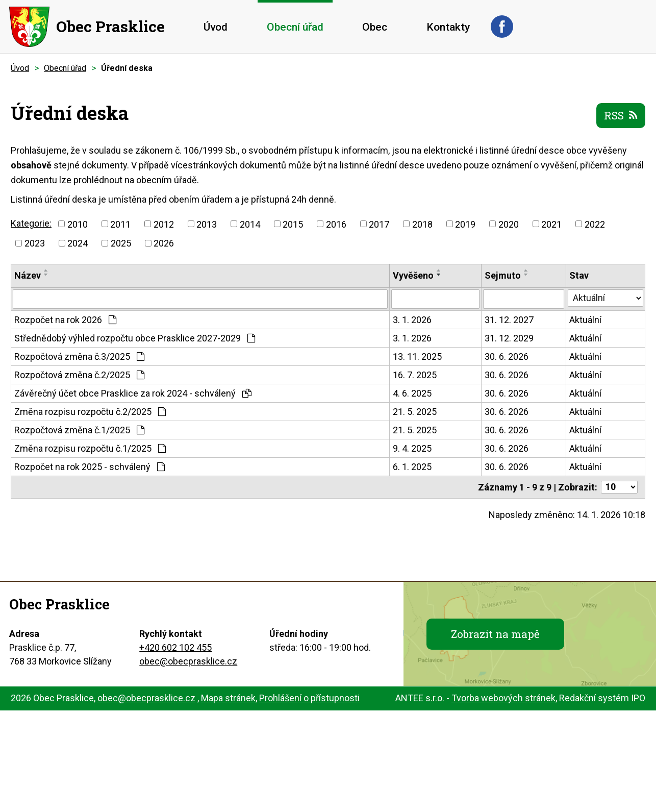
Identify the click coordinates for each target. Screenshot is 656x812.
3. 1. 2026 (412, 320)
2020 (509, 224)
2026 (164, 243)
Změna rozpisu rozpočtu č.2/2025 (90, 412)
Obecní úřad (295, 27)
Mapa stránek (228, 698)
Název (28, 275)
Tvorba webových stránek (503, 698)
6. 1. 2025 (412, 467)
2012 (164, 224)
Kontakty (448, 27)
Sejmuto (503, 275)
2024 (78, 243)
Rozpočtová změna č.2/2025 (79, 375)
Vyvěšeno (413, 275)
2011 (120, 224)
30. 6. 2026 (507, 356)
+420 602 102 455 (175, 647)
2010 (78, 224)
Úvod (216, 27)
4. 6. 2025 (412, 393)
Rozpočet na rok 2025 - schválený (90, 467)
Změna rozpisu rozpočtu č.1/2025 (90, 448)
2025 (121, 243)
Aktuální (585, 320)
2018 (422, 224)
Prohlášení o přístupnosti (309, 698)
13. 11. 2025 (417, 356)
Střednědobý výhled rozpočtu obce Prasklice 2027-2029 (135, 338)
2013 (207, 224)
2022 (595, 224)
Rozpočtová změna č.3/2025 (79, 356)
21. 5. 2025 (415, 412)
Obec (375, 27)
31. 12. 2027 (509, 320)
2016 (336, 224)
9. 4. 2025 (412, 448)
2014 (250, 224)
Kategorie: (31, 223)
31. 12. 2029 (509, 338)
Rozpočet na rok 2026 (65, 320)
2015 (293, 224)
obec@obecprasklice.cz (188, 661)
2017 (379, 224)
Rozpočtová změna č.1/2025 (79, 430)
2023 (35, 243)
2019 (465, 224)
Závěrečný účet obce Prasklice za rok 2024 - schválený (133, 393)
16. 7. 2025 (415, 375)
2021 (551, 224)
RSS (621, 115)
